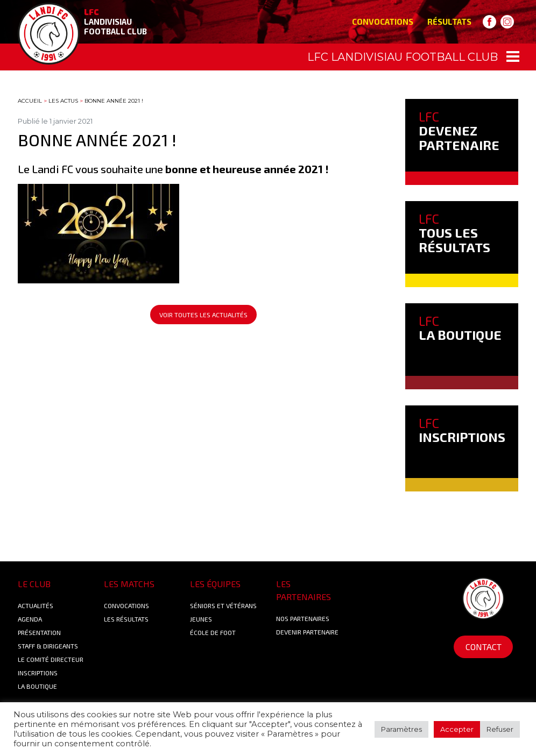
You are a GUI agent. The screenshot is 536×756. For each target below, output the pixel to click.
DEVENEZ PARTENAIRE (459, 131)
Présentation (39, 632)
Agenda (30, 619)
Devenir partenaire (307, 632)
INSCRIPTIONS (462, 430)
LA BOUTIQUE (460, 328)
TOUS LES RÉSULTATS (454, 233)
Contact (484, 647)
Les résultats (126, 619)
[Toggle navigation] (268, 57)
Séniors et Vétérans (223, 605)
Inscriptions (38, 673)
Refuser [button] (500, 729)
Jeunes (201, 619)
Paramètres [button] (401, 729)
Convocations (383, 22)
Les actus (63, 101)
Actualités (36, 605)
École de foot (213, 632)
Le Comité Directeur (51, 659)
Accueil (30, 101)
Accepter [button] (457, 729)
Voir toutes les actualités (203, 315)
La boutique (37, 686)
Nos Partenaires (303, 618)
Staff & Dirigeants (48, 646)
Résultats (449, 22)
